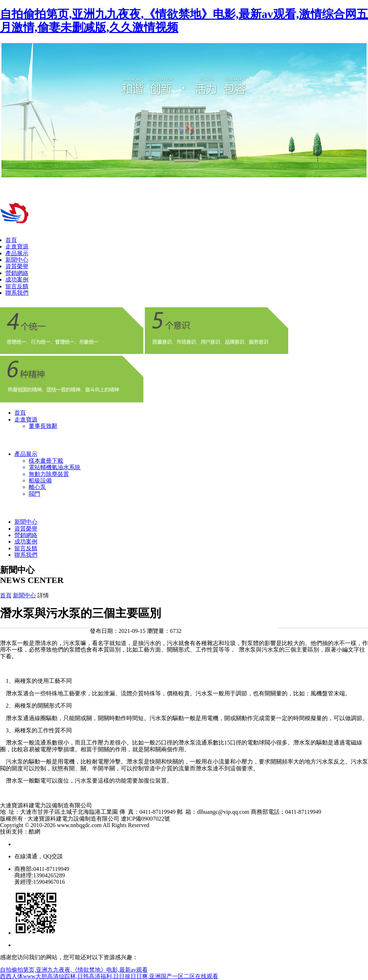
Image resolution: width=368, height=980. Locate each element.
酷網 (34, 832)
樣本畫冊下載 (46, 461)
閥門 (34, 494)
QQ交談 (53, 856)
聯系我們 (17, 293)
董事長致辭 (43, 426)
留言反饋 (17, 286)
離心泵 (37, 487)
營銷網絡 (17, 273)
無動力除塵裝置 (49, 474)
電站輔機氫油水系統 (55, 467)
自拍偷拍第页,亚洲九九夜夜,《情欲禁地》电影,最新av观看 (74, 970)
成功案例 (17, 279)
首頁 (11, 240)
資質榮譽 (17, 266)
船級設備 (40, 480)
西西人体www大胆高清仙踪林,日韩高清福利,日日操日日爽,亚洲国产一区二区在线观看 (109, 976)
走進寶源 (17, 246)
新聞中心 (17, 260)
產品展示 (17, 253)
